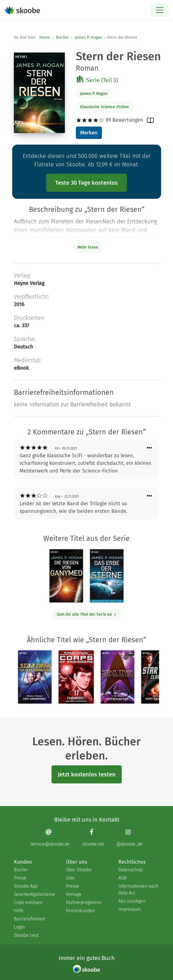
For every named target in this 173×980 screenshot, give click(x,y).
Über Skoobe (79, 870)
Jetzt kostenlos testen (87, 774)
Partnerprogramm (84, 902)
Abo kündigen (132, 901)
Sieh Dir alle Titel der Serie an (86, 614)
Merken (89, 133)
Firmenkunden (80, 911)
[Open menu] (160, 10)
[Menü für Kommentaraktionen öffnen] (149, 448)
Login (19, 927)
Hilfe (19, 911)
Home (45, 37)
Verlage (74, 894)
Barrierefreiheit (29, 919)
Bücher (62, 37)
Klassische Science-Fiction (104, 107)
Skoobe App (26, 886)
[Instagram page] (130, 838)
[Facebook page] (93, 838)
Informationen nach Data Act (138, 889)
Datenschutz (131, 870)
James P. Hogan (88, 37)
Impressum (130, 909)
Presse (73, 886)
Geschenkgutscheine (34, 894)
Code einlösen (28, 902)
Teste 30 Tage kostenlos (86, 183)
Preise (20, 878)
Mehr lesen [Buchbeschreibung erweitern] (88, 247)
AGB (122, 878)
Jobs (70, 878)
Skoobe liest (26, 935)
